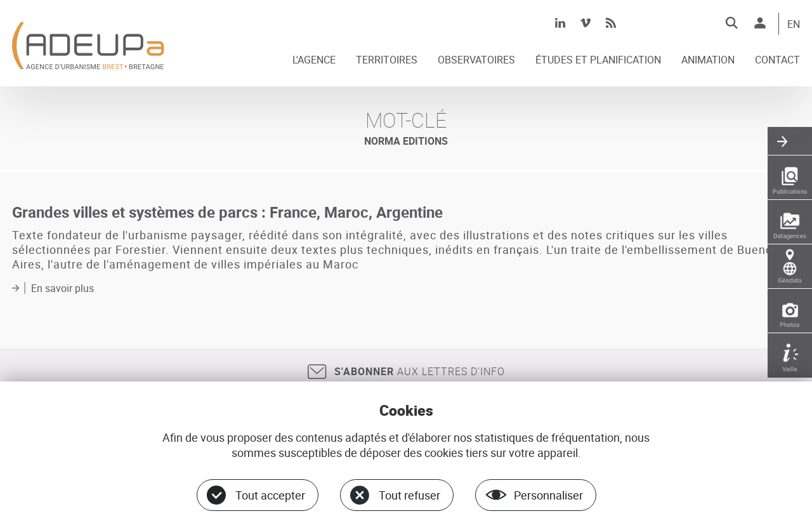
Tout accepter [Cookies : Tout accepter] (270, 495)
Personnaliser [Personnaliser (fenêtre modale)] (548, 495)
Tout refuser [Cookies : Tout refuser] (409, 495)
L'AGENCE (314, 60)
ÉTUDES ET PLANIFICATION (598, 60)
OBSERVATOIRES (476, 60)
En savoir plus (62, 288)
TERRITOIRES (387, 60)
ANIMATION (708, 60)
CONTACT (777, 60)
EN (794, 25)
